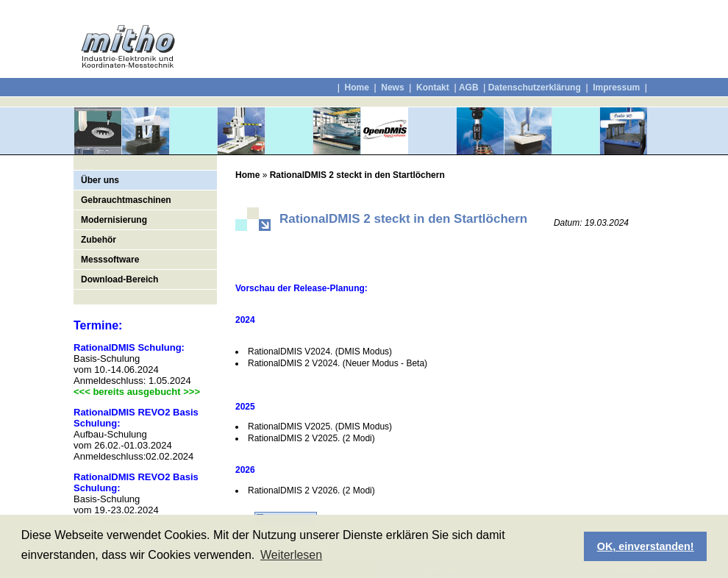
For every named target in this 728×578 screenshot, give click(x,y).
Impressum (615, 88)
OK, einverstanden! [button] (646, 546)
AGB (469, 88)
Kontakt (433, 88)
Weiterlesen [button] (291, 555)
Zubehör (99, 240)
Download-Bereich (119, 279)
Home (356, 88)
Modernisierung (114, 220)
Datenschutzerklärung (535, 88)
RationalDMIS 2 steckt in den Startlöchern (357, 175)
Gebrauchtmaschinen (126, 200)
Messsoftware (110, 260)
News (392, 88)
